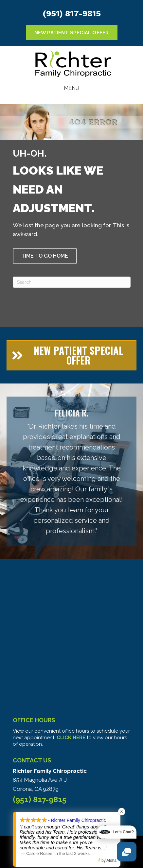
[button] (45, 256)
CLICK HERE (71, 738)
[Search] (72, 282)
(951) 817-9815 (72, 14)
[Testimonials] (71, 471)
